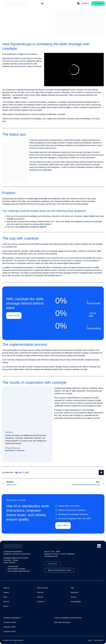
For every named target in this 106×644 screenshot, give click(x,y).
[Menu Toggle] (42, 3)
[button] (101, 472)
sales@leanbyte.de (51, 556)
